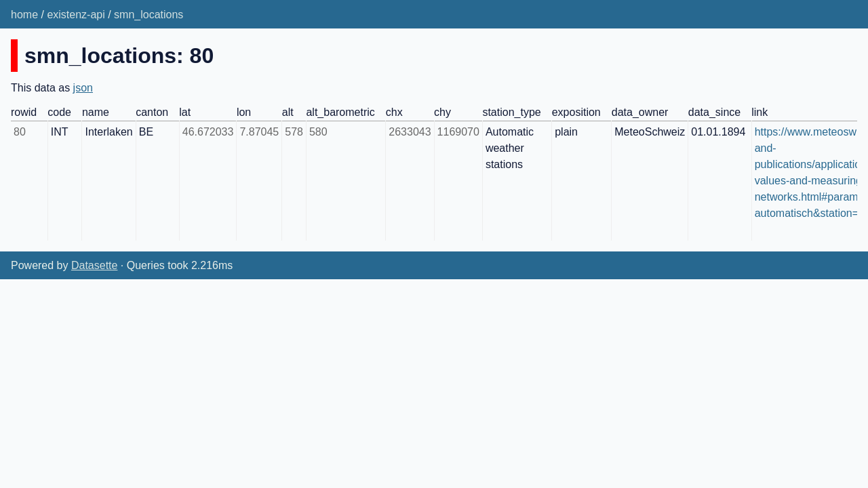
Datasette (94, 265)
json (83, 88)
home (24, 15)
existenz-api (76, 15)
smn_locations (149, 15)
